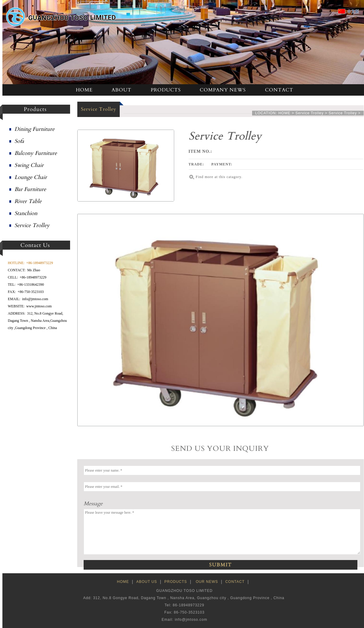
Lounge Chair (31, 177)
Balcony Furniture (36, 153)
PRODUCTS (166, 90)
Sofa (19, 141)
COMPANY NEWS (223, 90)
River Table (28, 201)
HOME (84, 90)
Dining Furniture (34, 129)
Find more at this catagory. (219, 177)
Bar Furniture (30, 189)
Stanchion (26, 213)
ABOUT (122, 90)
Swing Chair (29, 165)
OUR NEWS (207, 582)
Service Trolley (32, 225)
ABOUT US (147, 582)
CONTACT (279, 90)
